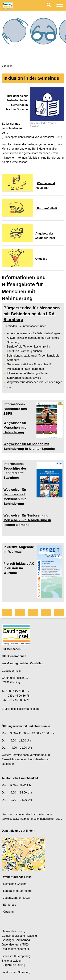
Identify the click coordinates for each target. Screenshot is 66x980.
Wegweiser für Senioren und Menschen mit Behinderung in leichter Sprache (27, 520)
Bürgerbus (10, 905)
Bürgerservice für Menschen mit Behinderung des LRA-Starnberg (32, 314)
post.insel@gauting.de (25, 709)
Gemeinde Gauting (15, 884)
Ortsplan (8, 912)
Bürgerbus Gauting (13, 965)
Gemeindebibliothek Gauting (19, 936)
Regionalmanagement (15, 949)
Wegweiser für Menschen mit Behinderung (15, 428)
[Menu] (60, 5)
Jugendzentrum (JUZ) (17, 898)
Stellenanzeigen (12, 961)
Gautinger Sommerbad (16, 940)
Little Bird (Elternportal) (16, 956)
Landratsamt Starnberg (17, 891)
